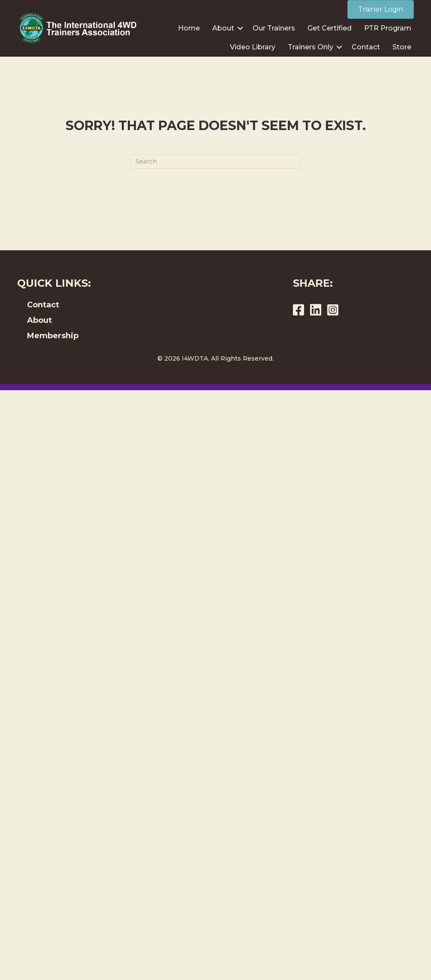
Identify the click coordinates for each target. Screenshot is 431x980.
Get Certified (330, 28)
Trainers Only (310, 47)
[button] (240, 28)
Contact (366, 47)
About (223, 28)
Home (189, 28)
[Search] (216, 161)
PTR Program (388, 28)
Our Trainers (274, 28)
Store (402, 47)
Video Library (253, 47)
